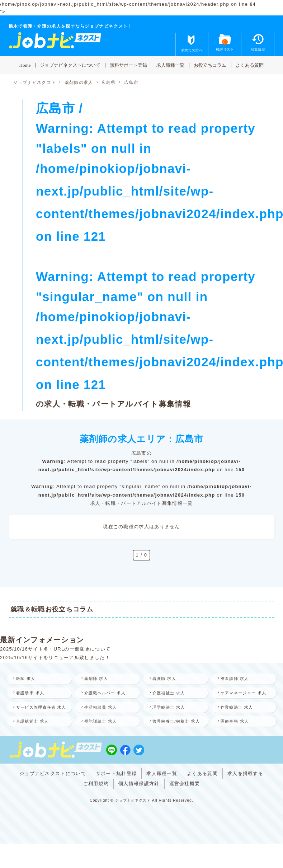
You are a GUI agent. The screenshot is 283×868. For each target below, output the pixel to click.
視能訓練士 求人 (104, 741)
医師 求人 (29, 679)
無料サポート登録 (128, 65)
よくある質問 (250, 65)
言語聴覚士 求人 (36, 741)
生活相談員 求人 (104, 717)
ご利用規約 (96, 810)
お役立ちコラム (210, 65)
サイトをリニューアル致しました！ (69, 658)
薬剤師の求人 (79, 82)
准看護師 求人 (238, 679)
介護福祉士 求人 (172, 694)
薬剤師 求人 (99, 679)
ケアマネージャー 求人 (243, 698)
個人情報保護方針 (139, 810)
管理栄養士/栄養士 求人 (175, 745)
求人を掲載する (245, 799)
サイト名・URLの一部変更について (69, 649)
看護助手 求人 (33, 694)
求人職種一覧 (170, 65)
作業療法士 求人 (240, 717)
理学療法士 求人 (172, 717)
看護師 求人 (167, 679)
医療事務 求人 (238, 741)
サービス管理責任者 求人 (37, 721)
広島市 (131, 82)
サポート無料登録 (116, 799)
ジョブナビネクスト (35, 82)
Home (25, 65)
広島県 (109, 82)
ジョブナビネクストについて (70, 65)
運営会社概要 (185, 810)
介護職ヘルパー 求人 (109, 694)
